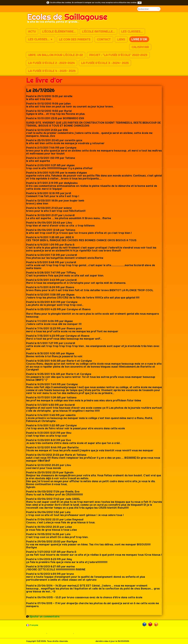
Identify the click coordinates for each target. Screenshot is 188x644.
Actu (32, 31)
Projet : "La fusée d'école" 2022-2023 (118, 55)
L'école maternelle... (98, 31)
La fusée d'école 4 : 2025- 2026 (52, 71)
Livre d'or (139, 39)
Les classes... (132, 31)
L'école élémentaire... (59, 31)
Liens (121, 39)
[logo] (67, 19)
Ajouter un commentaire (45, 617)
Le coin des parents (75, 39)
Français (33, 625)
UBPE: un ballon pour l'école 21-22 (56, 55)
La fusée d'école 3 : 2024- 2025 (105, 63)
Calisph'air (140, 47)
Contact (104, 39)
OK (140, 3)
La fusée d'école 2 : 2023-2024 (51, 63)
